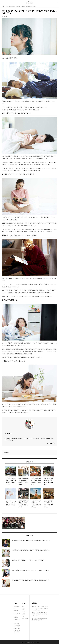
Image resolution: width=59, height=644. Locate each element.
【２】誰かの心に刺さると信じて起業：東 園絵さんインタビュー (39, 619)
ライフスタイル (25, 619)
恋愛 (23, 609)
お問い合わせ (16, 611)
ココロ (23, 612)
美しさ (23, 616)
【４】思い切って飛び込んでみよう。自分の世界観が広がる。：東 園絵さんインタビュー (40, 614)
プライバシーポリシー (17, 614)
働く (23, 607)
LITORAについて (17, 608)
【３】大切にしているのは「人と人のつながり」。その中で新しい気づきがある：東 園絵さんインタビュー (40, 608)
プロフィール (50, 444)
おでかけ (7, 452)
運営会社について (17, 620)
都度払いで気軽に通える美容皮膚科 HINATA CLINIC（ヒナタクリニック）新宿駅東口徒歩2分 (17, 629)
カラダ (23, 614)
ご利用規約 (16, 617)
